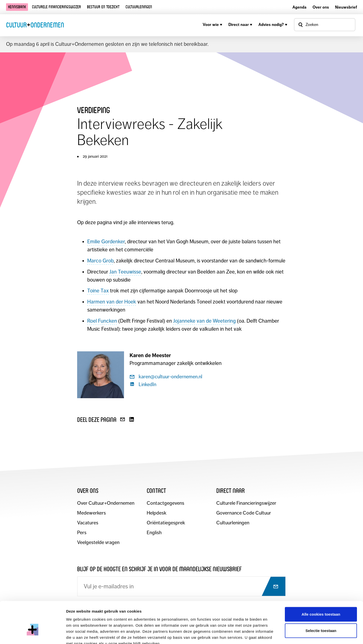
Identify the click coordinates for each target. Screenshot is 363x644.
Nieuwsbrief (346, 7)
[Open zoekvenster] (325, 25)
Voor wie (213, 25)
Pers (82, 533)
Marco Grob (100, 261)
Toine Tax (98, 291)
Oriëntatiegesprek (166, 523)
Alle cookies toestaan (321, 584)
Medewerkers (92, 513)
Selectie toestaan (321, 601)
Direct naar (240, 25)
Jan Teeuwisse (125, 272)
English (154, 533)
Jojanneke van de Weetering (204, 321)
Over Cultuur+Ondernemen (106, 503)
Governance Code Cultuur (244, 513)
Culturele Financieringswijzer (246, 503)
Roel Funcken (102, 321)
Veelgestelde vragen (98, 543)
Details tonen (272, 634)
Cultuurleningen (139, 7)
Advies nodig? (273, 25)
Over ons (321, 7)
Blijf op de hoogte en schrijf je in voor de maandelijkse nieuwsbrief (159, 569)
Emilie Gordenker (106, 242)
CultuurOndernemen (35, 25)
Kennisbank (17, 7)
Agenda (299, 7)
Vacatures (88, 523)
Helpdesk (157, 513)
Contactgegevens (165, 503)
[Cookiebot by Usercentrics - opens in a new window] (33, 634)
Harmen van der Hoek (112, 302)
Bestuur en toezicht (103, 7)
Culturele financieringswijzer (56, 7)
